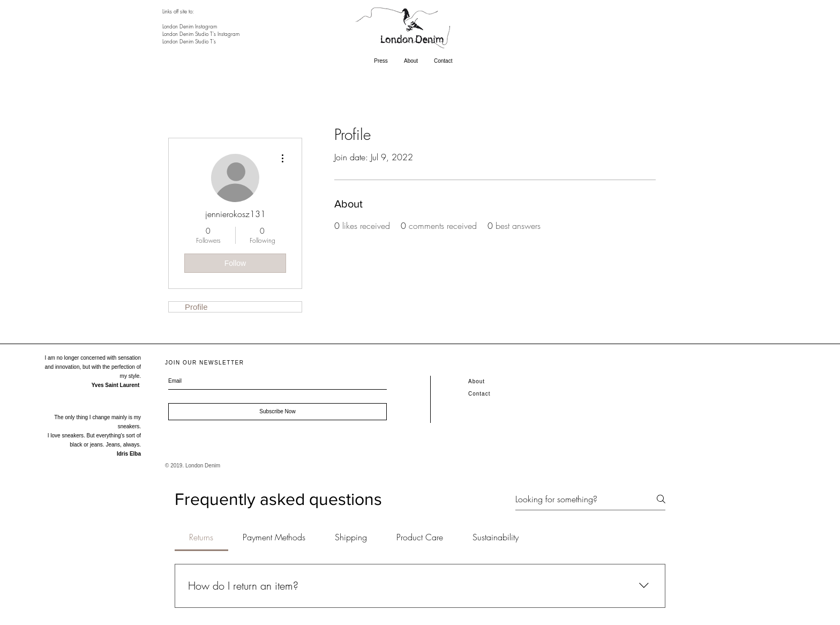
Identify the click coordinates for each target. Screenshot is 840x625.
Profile (196, 307)
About (477, 381)
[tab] (201, 537)
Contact (479, 394)
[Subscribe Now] (277, 412)
